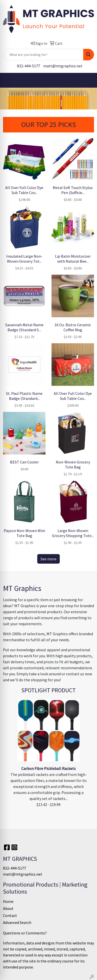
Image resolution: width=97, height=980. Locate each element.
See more (48, 559)
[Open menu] (87, 80)
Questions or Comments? (25, 933)
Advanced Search (17, 922)
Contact (10, 915)
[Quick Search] (43, 55)
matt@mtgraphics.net (63, 66)
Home (8, 901)
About (8, 908)
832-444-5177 (28, 66)
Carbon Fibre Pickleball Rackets (48, 768)
